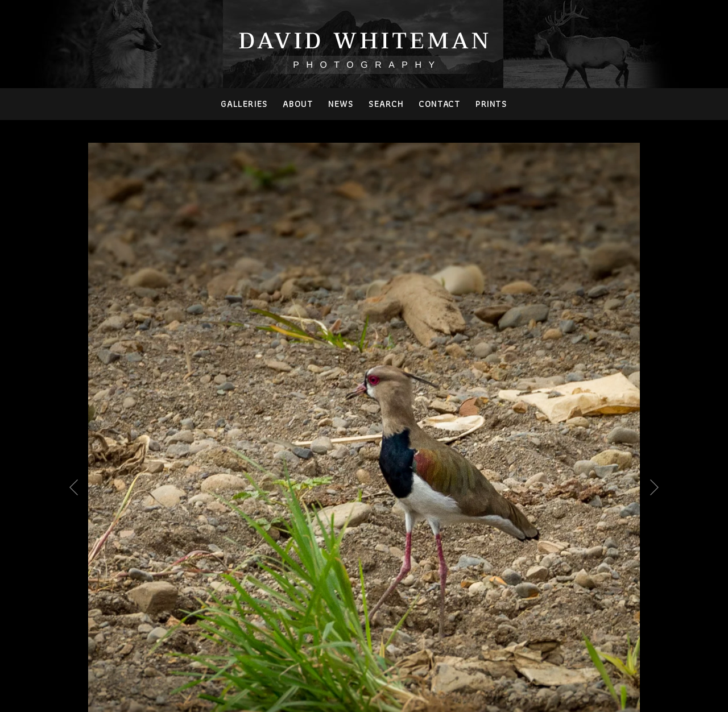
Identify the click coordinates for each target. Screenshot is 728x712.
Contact (439, 104)
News (341, 104)
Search (386, 104)
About (298, 104)
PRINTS (491, 104)
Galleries (244, 104)
